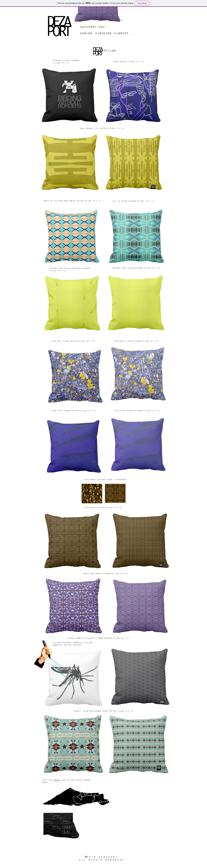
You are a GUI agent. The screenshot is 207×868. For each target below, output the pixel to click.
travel (57, 780)
